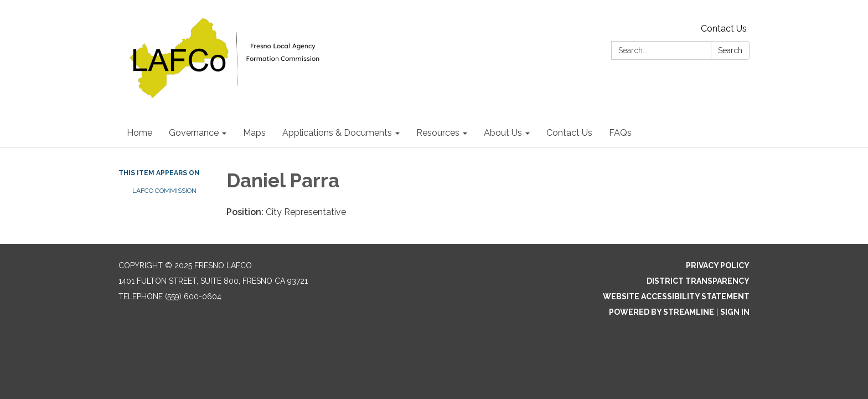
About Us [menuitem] (503, 133)
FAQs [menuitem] (620, 133)
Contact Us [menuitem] (569, 133)
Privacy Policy (718, 265)
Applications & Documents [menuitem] (337, 133)
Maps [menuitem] (254, 133)
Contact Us (724, 29)
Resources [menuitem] (438, 133)
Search (730, 50)
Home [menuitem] (139, 133)
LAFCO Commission (164, 191)
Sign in (735, 312)
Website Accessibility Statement (676, 296)
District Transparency (698, 281)
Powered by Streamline (662, 312)
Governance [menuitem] (194, 133)
